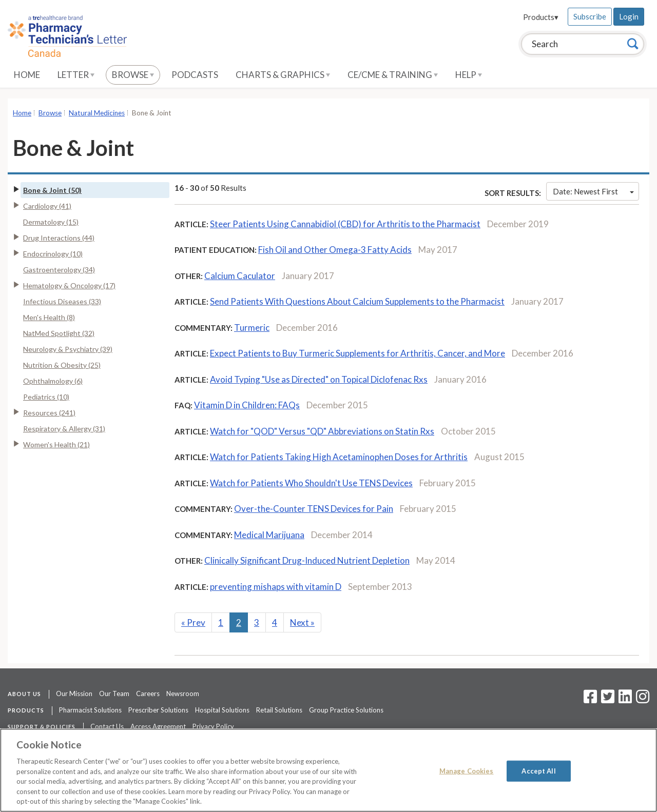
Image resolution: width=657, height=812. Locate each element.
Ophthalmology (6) (53, 381)
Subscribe (590, 16)
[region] (328, 770)
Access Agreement (158, 726)
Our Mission (74, 694)
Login (629, 16)
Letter (76, 75)
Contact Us (107, 726)
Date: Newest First (593, 191)
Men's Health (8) (49, 317)
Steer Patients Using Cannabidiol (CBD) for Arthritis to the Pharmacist (345, 224)
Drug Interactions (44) (59, 238)
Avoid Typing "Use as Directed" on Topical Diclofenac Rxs (319, 379)
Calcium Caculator (240, 276)
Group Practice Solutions (346, 710)
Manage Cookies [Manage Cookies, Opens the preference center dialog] (467, 770)
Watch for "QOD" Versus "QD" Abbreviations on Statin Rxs (322, 431)
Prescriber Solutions (158, 710)
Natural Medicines (97, 113)
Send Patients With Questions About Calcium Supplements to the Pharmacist (357, 301)
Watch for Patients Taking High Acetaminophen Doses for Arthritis (339, 457)
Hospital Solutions (222, 710)
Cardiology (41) (47, 206)
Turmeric (252, 328)
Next (302, 622)
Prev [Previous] (193, 622)
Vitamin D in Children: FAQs (247, 405)
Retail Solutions (279, 710)
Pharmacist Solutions (90, 710)
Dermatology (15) (51, 222)
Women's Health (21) (56, 444)
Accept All (538, 770)
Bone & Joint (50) (52, 190)
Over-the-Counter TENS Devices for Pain (314, 509)
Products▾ (541, 17)
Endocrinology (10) (53, 254)
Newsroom (183, 694)
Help (469, 75)
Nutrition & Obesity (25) (62, 365)
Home (27, 75)
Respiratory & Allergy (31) (64, 429)
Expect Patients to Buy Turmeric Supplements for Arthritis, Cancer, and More (358, 353)
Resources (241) (49, 413)
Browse (133, 75)
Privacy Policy (213, 726)
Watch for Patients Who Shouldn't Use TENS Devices (311, 483)
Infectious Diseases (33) (62, 301)
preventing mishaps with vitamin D (276, 587)
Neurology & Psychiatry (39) (68, 349)
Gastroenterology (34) (59, 270)
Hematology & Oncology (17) (69, 285)
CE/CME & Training (393, 75)
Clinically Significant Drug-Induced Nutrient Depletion (307, 560)
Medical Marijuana (269, 535)
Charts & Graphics (283, 75)
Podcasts (195, 75)
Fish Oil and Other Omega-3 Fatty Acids (335, 250)
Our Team (114, 694)
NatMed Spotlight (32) (59, 333)
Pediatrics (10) (46, 397)
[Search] (633, 44)
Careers (148, 694)
